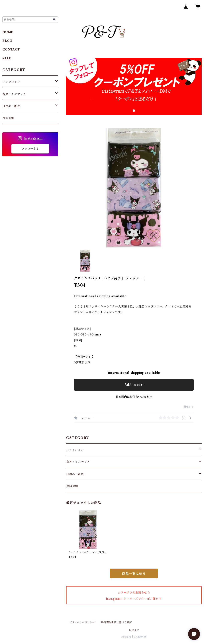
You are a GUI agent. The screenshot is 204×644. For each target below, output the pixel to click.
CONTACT (11, 49)
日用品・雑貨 (75, 474)
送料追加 (72, 486)
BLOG (7, 41)
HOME (8, 32)
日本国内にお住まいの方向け (134, 397)
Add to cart (134, 385)
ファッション (75, 450)
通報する (189, 407)
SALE (7, 58)
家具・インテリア (78, 462)
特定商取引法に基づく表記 (117, 622)
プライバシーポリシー (82, 622)
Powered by (134, 637)
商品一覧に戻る (134, 574)
